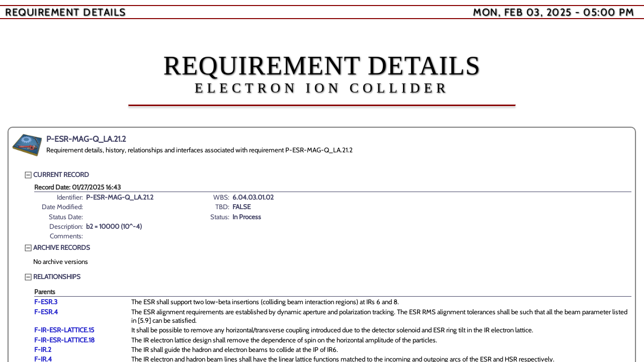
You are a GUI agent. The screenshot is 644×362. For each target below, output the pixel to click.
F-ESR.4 (46, 312)
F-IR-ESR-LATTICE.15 (64, 330)
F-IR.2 (43, 349)
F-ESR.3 (46, 302)
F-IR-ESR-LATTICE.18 (64, 340)
